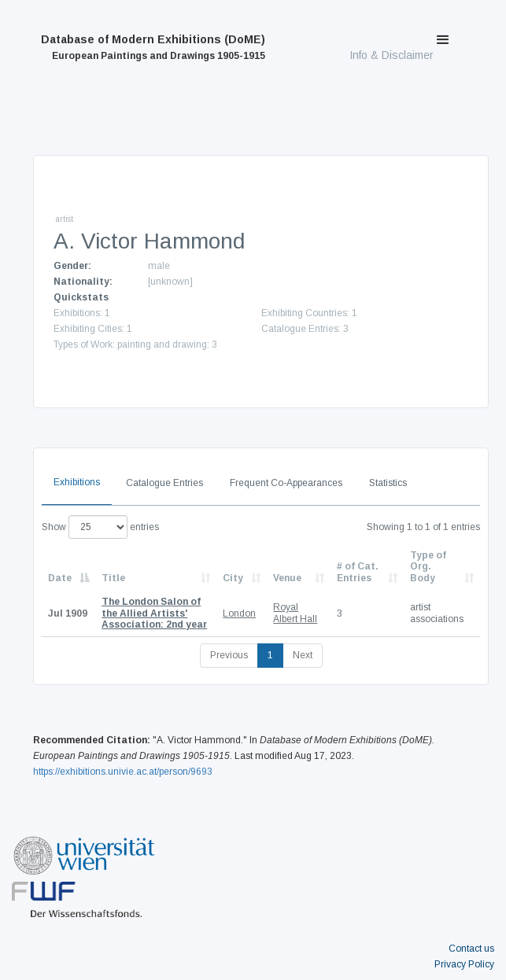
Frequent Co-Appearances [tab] (286, 483)
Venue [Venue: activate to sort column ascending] (287, 578)
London (239, 613)
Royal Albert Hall (295, 613)
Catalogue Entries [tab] (164, 483)
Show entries (100, 527)
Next (303, 655)
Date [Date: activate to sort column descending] (60, 578)
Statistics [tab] (388, 483)
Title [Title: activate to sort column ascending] (113, 578)
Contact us (471, 949)
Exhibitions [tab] (77, 482)
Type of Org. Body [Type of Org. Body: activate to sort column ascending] (428, 567)
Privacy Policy (464, 964)
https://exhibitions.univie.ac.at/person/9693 (123, 772)
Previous (229, 655)
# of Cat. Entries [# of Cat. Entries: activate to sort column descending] (358, 572)
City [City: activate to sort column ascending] (233, 578)
